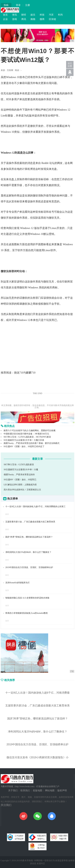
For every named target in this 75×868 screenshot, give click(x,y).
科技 (42, 15)
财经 (24, 15)
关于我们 (13, 790)
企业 (5, 19)
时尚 (60, 15)
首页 (5, 15)
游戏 (15, 19)
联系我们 (25, 790)
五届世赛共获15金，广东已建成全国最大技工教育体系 (30, 522)
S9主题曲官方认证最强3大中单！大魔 (21, 470)
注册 (28, 5)
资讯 (15, 15)
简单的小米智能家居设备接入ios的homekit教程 (27, 613)
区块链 (52, 19)
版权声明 (62, 790)
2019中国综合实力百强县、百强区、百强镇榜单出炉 (29, 567)
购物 (33, 19)
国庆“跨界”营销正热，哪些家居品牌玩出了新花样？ (29, 537)
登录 (18, 5)
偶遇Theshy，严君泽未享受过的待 (19, 475)
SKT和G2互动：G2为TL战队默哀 (19, 465)
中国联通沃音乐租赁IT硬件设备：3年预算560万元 (26, 434)
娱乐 (33, 15)
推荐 (7, 590)
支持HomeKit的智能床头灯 (17, 583)
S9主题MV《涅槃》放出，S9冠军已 (20, 480)
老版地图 (37, 790)
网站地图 (50, 790)
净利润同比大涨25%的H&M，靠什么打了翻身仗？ (28, 552)
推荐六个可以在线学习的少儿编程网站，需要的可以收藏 (29, 431)
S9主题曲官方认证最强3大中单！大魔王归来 (24, 440)
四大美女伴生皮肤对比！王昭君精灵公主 (22, 490)
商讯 (24, 19)
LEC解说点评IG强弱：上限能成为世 (20, 485)
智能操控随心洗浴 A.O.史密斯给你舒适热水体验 (27, 598)
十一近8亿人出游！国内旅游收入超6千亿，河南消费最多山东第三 (35, 507)
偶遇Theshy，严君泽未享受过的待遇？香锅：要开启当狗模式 (31, 443)
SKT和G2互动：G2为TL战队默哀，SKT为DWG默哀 (27, 437)
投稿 (6, 5)
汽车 (51, 15)
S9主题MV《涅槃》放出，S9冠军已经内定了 (24, 446)
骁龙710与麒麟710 (25, 373)
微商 (42, 19)
